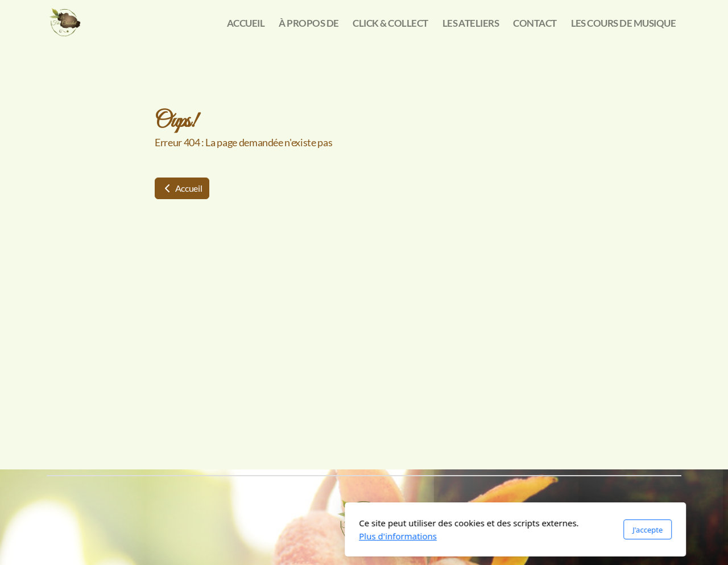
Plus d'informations (247, 536)
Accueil (182, 188)
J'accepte (496, 530)
